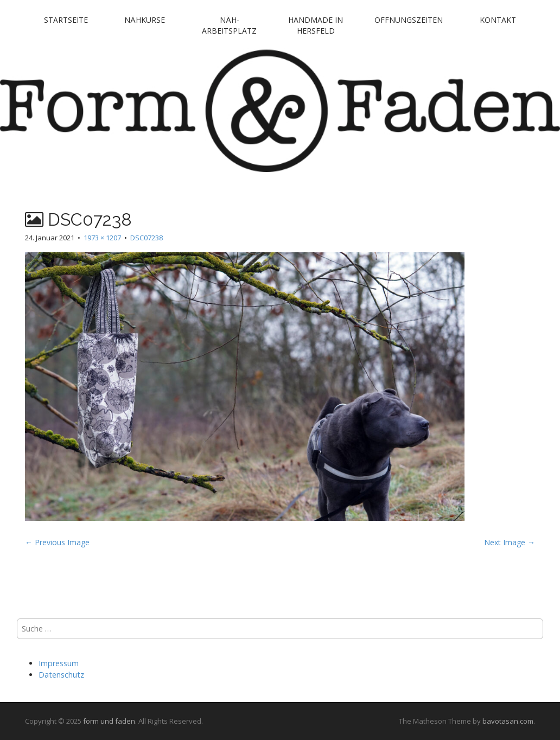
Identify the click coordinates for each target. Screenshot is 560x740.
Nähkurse (145, 20)
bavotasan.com (508, 721)
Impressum (59, 663)
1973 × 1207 (102, 238)
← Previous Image (57, 542)
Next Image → (510, 542)
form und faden (109, 721)
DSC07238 (147, 238)
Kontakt (498, 20)
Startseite (66, 20)
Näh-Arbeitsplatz (229, 25)
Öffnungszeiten (409, 20)
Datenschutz (61, 675)
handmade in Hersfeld (316, 25)
